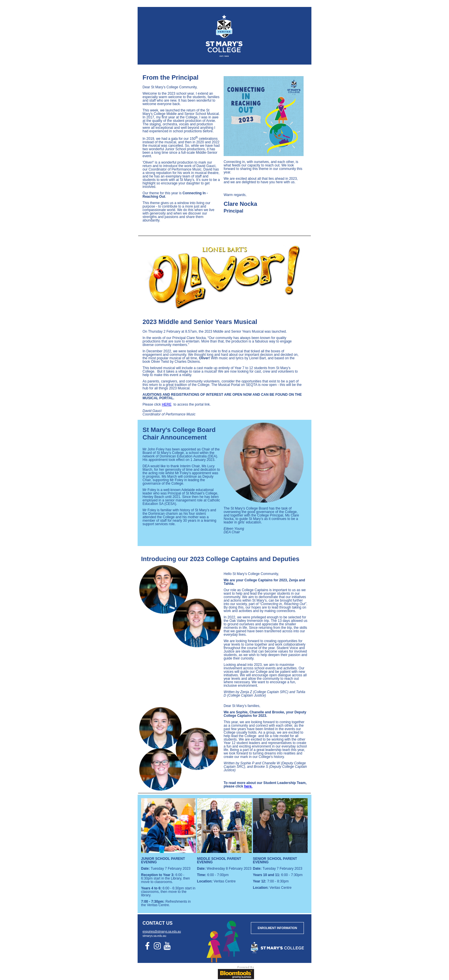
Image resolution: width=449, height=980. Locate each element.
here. (248, 786)
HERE (167, 404)
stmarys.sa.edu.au (154, 936)
